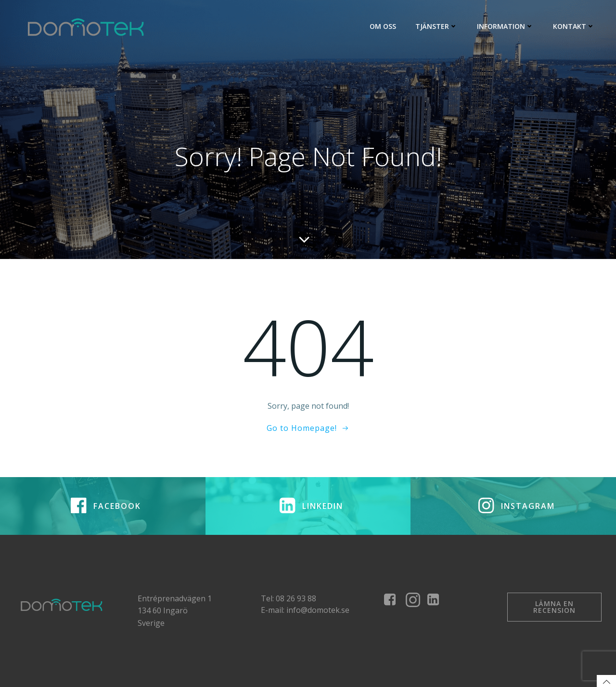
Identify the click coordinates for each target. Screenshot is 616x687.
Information (505, 26)
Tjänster (436, 26)
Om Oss (383, 26)
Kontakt (574, 26)
